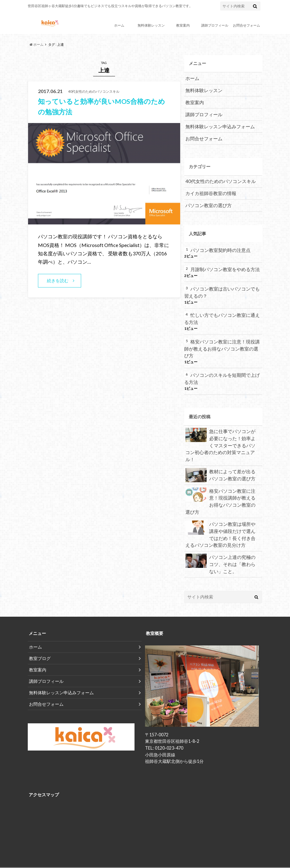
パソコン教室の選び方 (207, 200)
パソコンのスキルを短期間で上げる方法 (222, 363)
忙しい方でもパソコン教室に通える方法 (222, 311)
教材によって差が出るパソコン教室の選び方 (221, 450)
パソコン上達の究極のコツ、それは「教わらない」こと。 (221, 534)
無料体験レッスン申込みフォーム (218, 123)
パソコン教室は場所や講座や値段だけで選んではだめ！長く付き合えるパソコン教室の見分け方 (221, 506)
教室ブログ (40, 628)
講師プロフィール (215, 25)
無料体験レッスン (151, 25)
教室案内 (183, 25)
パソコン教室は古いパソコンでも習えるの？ (222, 286)
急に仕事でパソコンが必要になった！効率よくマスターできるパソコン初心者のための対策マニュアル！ (221, 424)
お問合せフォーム (246, 25)
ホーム (119, 25)
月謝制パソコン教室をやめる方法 (223, 263)
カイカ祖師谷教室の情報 (209, 189)
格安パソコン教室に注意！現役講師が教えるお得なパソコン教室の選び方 (222, 337)
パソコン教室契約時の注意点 (218, 244)
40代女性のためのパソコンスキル (218, 177)
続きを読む (58, 281)
